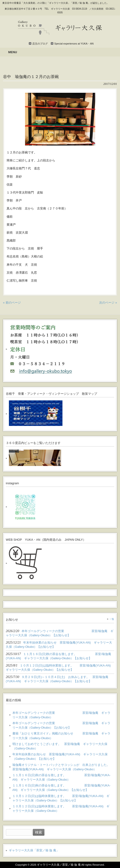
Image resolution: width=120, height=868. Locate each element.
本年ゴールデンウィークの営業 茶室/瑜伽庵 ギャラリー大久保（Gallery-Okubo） (62, 715)
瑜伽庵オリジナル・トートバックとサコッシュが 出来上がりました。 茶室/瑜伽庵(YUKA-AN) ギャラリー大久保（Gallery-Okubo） (62, 767)
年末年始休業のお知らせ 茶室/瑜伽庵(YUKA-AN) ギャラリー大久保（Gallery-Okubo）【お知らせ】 (60, 756)
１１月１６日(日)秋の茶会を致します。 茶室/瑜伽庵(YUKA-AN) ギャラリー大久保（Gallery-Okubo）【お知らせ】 (61, 788)
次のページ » (108, 303)
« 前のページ (12, 303)
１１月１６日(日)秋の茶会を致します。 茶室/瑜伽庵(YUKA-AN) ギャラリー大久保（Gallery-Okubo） (61, 777)
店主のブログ (40, 44)
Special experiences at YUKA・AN (74, 44)
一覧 (112, 619)
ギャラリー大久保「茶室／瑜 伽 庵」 (34, 850)
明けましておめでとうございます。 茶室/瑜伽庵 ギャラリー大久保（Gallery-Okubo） (60, 746)
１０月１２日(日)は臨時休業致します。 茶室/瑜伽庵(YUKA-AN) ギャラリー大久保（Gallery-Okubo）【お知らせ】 (61, 798)
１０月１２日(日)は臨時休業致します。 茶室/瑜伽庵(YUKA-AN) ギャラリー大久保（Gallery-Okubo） (61, 808)
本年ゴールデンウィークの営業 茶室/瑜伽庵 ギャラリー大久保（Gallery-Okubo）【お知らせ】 (62, 725)
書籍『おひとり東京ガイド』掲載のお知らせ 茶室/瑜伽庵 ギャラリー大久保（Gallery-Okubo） (62, 736)
